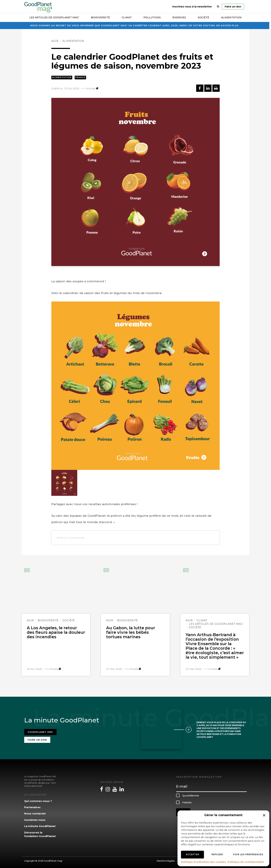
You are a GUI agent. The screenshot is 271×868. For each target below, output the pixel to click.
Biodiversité (100, 17)
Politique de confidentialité (246, 862)
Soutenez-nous (35, 819)
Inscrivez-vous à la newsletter (192, 7)
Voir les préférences (248, 854)
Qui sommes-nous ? (38, 800)
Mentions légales (166, 860)
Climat (127, 17)
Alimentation (231, 17)
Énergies (179, 17)
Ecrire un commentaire (71, 538)
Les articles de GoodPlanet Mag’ (54, 17)
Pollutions (152, 17)
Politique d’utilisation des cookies (203, 862)
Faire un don (233, 7)
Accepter (193, 854)
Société (203, 17)
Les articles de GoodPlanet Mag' (216, 624)
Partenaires (32, 806)
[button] (264, 815)
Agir (55, 41)
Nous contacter (35, 813)
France (80, 77)
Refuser (217, 854)
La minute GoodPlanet (40, 825)
